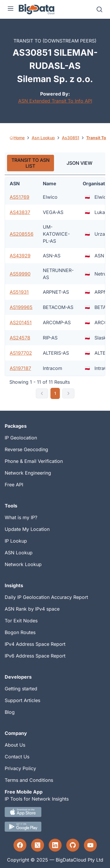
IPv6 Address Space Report (35, 656)
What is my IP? (21, 517)
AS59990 (20, 274)
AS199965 (21, 307)
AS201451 (21, 322)
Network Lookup (23, 564)
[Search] (99, 9)
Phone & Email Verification (34, 461)
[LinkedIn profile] (55, 845)
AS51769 (20, 197)
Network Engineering (28, 473)
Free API (14, 485)
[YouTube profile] (90, 845)
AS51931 (19, 292)
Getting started (21, 689)
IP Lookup (16, 541)
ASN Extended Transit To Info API (55, 101)
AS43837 (20, 212)
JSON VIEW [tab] (79, 163)
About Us (15, 745)
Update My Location (27, 529)
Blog (10, 712)
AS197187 (20, 368)
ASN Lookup (19, 553)
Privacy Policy (20, 768)
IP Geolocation (21, 438)
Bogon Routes (20, 632)
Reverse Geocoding (26, 449)
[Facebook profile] (20, 845)
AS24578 (20, 338)
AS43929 (20, 256)
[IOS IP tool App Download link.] (55, 812)
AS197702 (21, 353)
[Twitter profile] (38, 845)
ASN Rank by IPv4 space (32, 609)
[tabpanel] (55, 288)
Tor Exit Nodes (21, 621)
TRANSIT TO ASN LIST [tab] (31, 163)
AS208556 (22, 234)
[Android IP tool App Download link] (55, 827)
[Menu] (11, 9)
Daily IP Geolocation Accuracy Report (46, 597)
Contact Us (17, 757)
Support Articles (22, 700)
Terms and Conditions (29, 780)
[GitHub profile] (73, 845)
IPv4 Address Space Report (35, 644)
